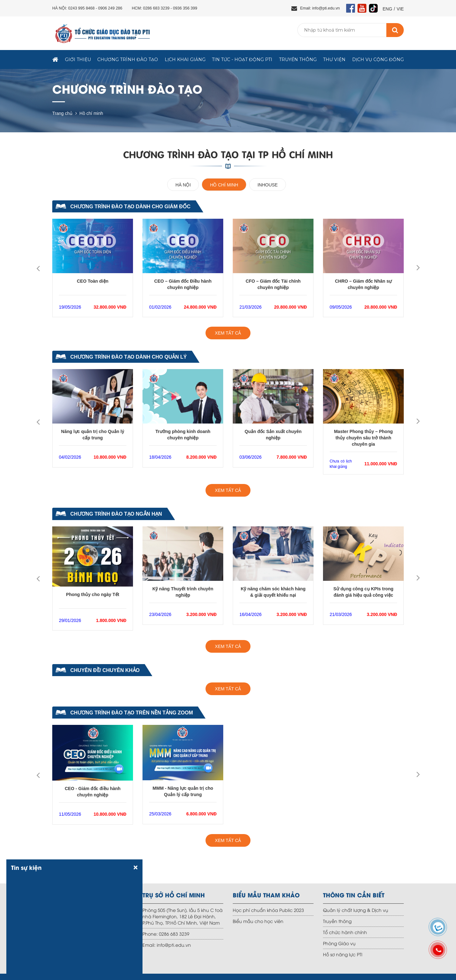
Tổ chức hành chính (345, 932)
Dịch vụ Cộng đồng (378, 60)
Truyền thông (298, 60)
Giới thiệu (78, 60)
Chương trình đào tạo (128, 60)
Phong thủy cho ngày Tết (93, 594)
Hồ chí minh (91, 113)
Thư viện (334, 60)
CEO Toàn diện (93, 281)
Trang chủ (62, 113)
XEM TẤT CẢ (228, 333)
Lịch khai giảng (185, 60)
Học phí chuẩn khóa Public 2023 (268, 910)
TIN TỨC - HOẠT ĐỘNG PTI (242, 60)
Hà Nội (183, 185)
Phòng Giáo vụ (339, 943)
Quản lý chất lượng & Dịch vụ (356, 910)
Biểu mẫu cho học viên (258, 921)
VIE (400, 9)
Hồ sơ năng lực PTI (343, 954)
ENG (387, 9)
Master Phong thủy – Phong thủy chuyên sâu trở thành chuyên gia (364, 438)
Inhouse (268, 185)
